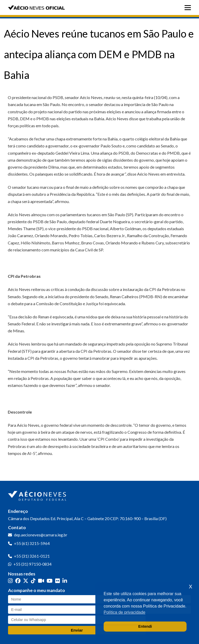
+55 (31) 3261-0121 (32, 556)
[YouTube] (50, 581)
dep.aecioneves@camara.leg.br (41, 535)
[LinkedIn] (65, 581)
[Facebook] (18, 581)
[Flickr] (58, 581)
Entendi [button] (145, 626)
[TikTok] (33, 581)
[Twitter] (26, 581)
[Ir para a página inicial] (38, 495)
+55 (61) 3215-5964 (32, 543)
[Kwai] (41, 581)
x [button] (191, 586)
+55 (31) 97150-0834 (33, 564)
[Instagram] (10, 581)
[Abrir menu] (189, 8)
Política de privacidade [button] (125, 612)
